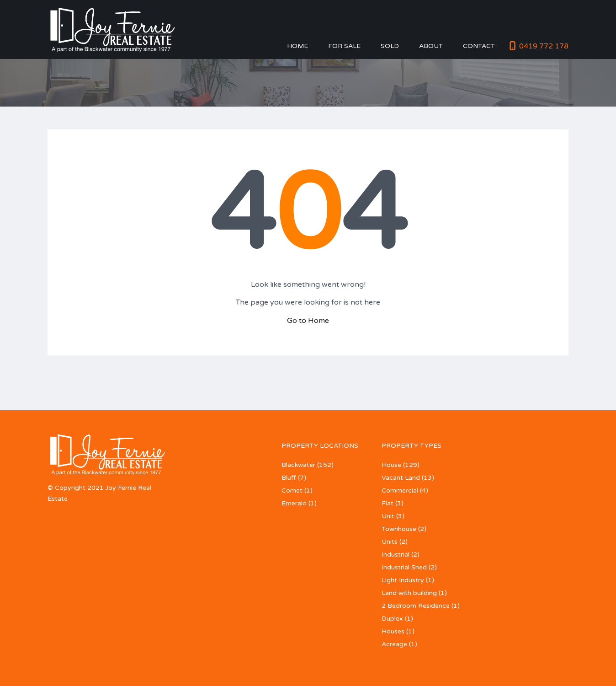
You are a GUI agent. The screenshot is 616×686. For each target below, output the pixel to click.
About (431, 46)
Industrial (396, 555)
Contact (479, 46)
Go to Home (308, 321)
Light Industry (403, 580)
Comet (292, 490)
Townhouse (399, 529)
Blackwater (298, 465)
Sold (390, 46)
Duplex (392, 619)
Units (390, 542)
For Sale (344, 46)
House (391, 465)
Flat (388, 503)
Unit (388, 516)
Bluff (289, 478)
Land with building (409, 593)
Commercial (400, 490)
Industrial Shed (404, 567)
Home (297, 46)
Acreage (394, 644)
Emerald (294, 503)
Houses (393, 631)
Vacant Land (401, 478)
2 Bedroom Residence (416, 606)
